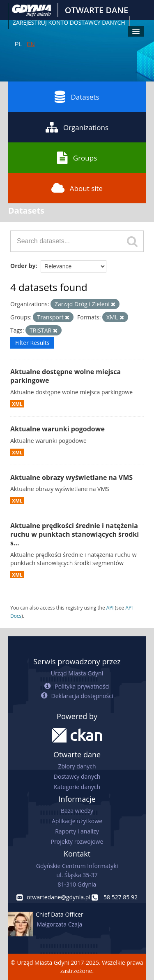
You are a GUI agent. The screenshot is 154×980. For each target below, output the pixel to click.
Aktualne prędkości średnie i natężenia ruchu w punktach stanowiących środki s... (75, 534)
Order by (23, 266)
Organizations (77, 127)
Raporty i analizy (77, 831)
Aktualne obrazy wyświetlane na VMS (71, 477)
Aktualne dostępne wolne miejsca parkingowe (66, 376)
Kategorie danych (77, 787)
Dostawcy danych (77, 776)
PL (18, 44)
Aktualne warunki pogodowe (57, 429)
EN (31, 44)
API (110, 608)
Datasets (77, 97)
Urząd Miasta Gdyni (77, 673)
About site (77, 188)
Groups (77, 158)
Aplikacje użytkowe (77, 821)
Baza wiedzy (77, 811)
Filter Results (32, 343)
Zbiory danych (77, 766)
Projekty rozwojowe (77, 841)
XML (17, 404)
